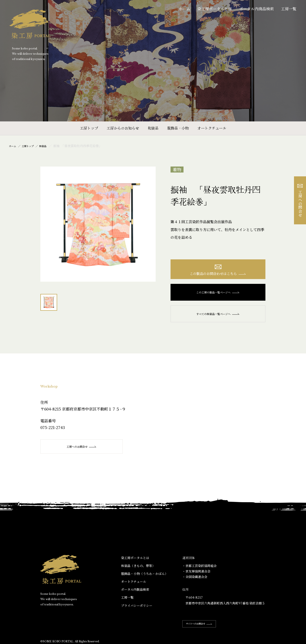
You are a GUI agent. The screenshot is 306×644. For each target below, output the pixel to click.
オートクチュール (212, 128)
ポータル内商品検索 (257, 9)
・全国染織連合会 (195, 579)
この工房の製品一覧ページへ (218, 295)
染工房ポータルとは (215, 9)
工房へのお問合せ (81, 449)
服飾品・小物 (178, 128)
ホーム (184, 9)
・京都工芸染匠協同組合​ (199, 568)
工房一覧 (289, 9)
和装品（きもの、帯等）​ (138, 568)
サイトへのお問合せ (204, 626)
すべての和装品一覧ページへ (218, 316)
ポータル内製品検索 (135, 592)
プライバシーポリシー (137, 608)
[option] (98, 224)
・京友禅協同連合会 (196, 574)
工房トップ (89, 128)
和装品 (153, 128)
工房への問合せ (300, 200)
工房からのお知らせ (123, 128)
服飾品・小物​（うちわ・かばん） (144, 576)
